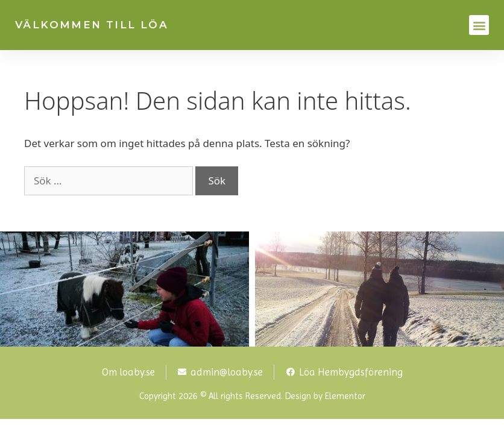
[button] (479, 25)
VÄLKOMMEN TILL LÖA (92, 25)
